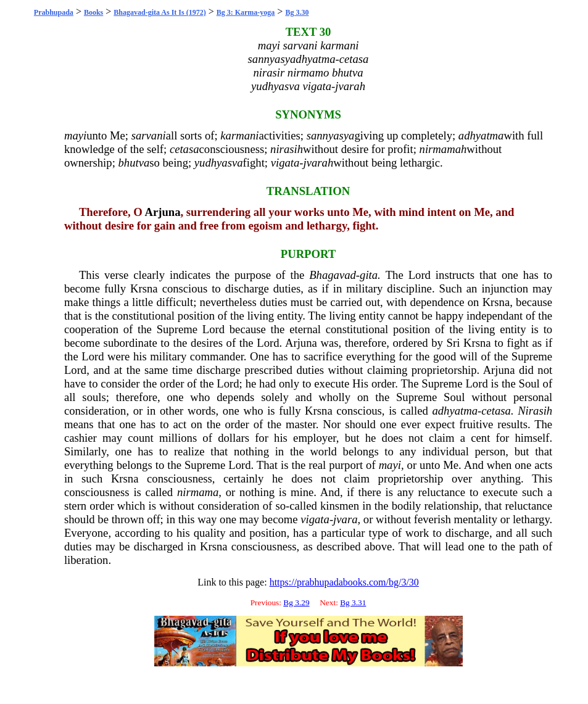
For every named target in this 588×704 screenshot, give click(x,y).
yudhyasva (219, 163)
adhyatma (481, 135)
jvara (345, 519)
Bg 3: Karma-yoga (246, 12)
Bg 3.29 (296, 603)
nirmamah (443, 149)
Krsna (144, 288)
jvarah (319, 163)
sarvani (149, 135)
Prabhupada (54, 12)
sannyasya (331, 135)
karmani (239, 135)
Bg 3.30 (297, 12)
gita (369, 275)
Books (93, 12)
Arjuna (162, 212)
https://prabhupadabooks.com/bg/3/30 (344, 582)
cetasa (184, 149)
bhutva (134, 163)
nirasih (287, 149)
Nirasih (535, 411)
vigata (285, 163)
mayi (75, 135)
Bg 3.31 (353, 603)
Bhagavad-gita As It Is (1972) (159, 12)
